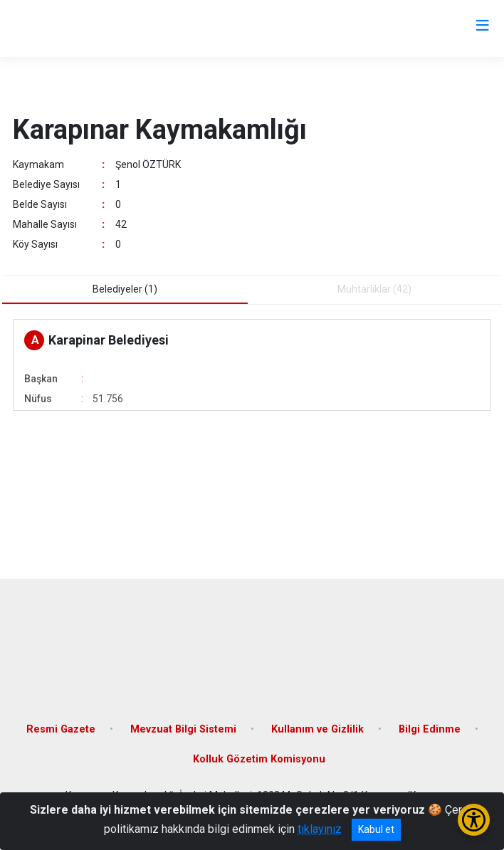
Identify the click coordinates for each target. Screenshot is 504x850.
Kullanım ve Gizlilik (317, 729)
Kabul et (376, 829)
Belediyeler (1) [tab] (125, 289)
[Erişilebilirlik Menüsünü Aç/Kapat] (474, 820)
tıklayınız (320, 829)
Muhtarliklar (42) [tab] (374, 289)
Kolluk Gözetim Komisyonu (259, 759)
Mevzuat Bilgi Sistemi (183, 729)
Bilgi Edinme (430, 729)
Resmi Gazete (61, 729)
